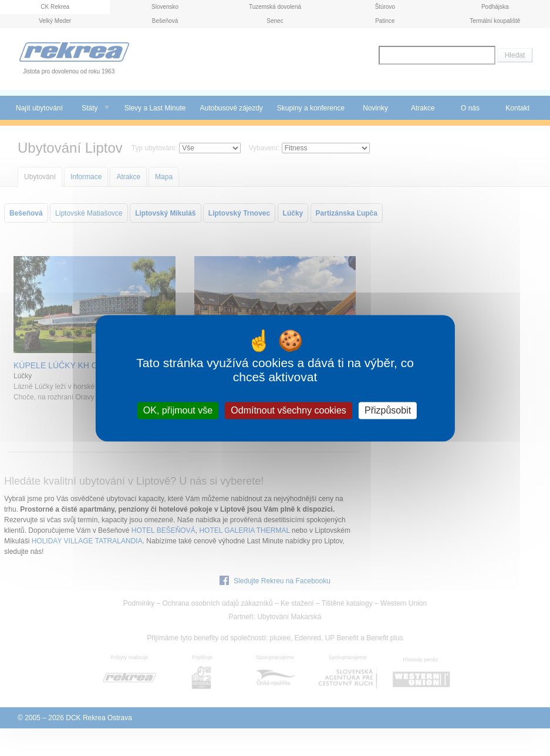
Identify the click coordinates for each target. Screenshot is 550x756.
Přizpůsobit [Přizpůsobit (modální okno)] (388, 410)
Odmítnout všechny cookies (289, 410)
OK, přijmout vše (178, 410)
